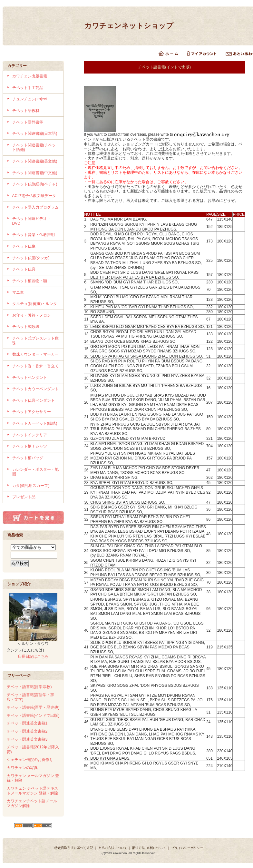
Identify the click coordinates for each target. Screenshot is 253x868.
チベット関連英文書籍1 (27, 723)
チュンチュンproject (30, 99)
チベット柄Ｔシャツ (30, 446)
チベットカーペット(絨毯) (35, 423)
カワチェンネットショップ (129, 26)
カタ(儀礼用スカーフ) (31, 486)
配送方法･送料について (149, 848)
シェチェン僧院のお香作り (30, 760)
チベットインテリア (30, 435)
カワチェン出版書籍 (30, 76)
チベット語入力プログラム (35, 207)
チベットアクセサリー (32, 412)
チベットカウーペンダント (35, 389)
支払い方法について (113, 848)
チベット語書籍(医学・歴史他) (33, 707)
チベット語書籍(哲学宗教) (29, 687)
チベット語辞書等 (28, 122)
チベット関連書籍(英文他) (35, 161)
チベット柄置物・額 (30, 281)
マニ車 (18, 292)
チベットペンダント (30, 378)
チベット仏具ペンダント (34, 400)
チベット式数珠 (26, 327)
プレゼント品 (24, 497)
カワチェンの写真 (22, 768)
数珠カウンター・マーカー (35, 354)
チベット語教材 (26, 111)
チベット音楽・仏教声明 (34, 235)
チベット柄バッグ (28, 458)
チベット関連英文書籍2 (27, 731)
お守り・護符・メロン (32, 315)
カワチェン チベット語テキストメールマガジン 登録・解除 (32, 791)
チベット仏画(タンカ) (31, 258)
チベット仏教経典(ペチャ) (35, 184)
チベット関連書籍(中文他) (35, 173)
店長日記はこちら (33, 656)
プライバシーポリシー (187, 848)
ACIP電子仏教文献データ (34, 196)
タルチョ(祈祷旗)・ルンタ (35, 304)
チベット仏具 (24, 269)
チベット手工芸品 (28, 88)
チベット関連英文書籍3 (27, 739)
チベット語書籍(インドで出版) (33, 715)
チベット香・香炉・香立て (35, 366)
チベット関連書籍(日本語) (35, 133)
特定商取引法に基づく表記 (74, 848)
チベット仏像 (24, 246)
